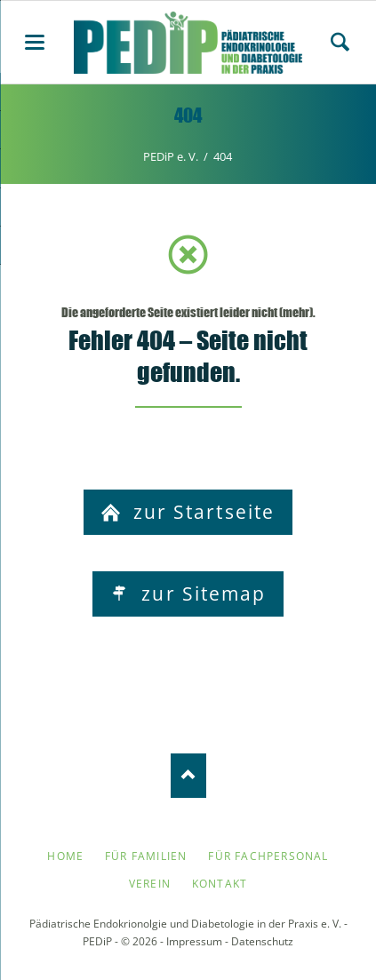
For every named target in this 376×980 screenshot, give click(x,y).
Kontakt (220, 884)
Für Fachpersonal (268, 856)
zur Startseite (201, 512)
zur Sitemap (200, 594)
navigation (35, 42)
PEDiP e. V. (171, 156)
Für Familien (146, 856)
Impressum (194, 941)
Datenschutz (262, 941)
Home (65, 856)
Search (340, 42)
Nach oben (188, 776)
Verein (150, 884)
